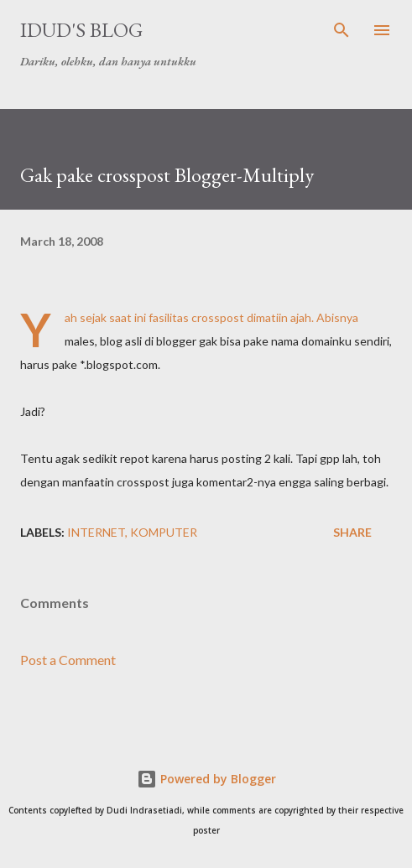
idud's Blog (81, 30)
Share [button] (352, 532)
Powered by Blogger (206, 779)
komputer (164, 532)
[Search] (342, 30)
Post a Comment (68, 660)
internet (96, 532)
